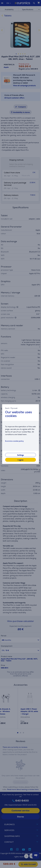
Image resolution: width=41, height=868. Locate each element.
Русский (14, 408)
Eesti (7, 408)
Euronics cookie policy (14, 441)
